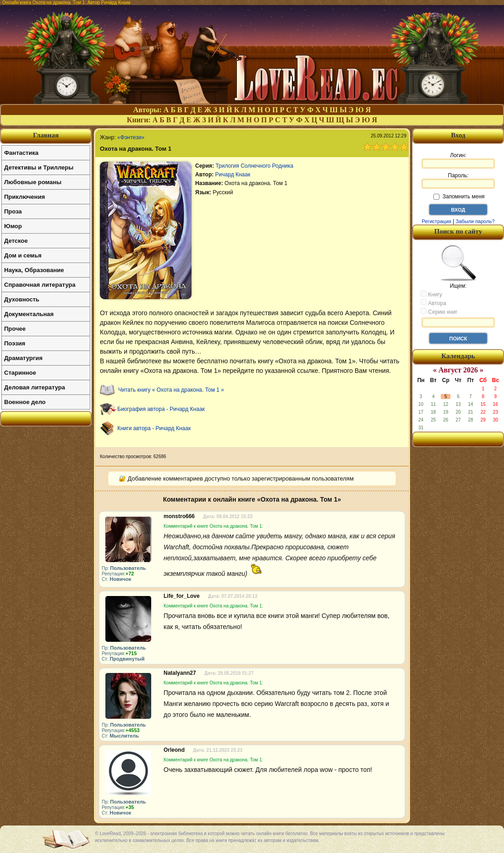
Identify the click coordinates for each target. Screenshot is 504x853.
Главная (46, 135)
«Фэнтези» (131, 137)
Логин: (458, 160)
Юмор (13, 226)
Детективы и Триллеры (39, 167)
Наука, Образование (34, 270)
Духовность (22, 299)
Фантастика (21, 153)
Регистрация (436, 221)
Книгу (431, 294)
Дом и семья (23, 255)
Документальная (29, 314)
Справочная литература (40, 285)
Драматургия (23, 358)
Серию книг (439, 312)
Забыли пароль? (475, 221)
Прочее (15, 329)
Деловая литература (35, 387)
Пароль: (458, 180)
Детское (16, 241)
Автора (433, 303)
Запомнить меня (459, 197)
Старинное (20, 373)
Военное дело (25, 402)
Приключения (25, 197)
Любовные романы (33, 182)
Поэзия (15, 343)
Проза (13, 211)
